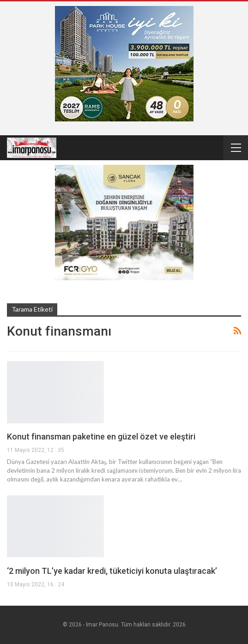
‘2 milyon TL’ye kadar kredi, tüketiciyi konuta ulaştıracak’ (112, 571)
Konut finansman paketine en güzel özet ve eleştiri (101, 436)
